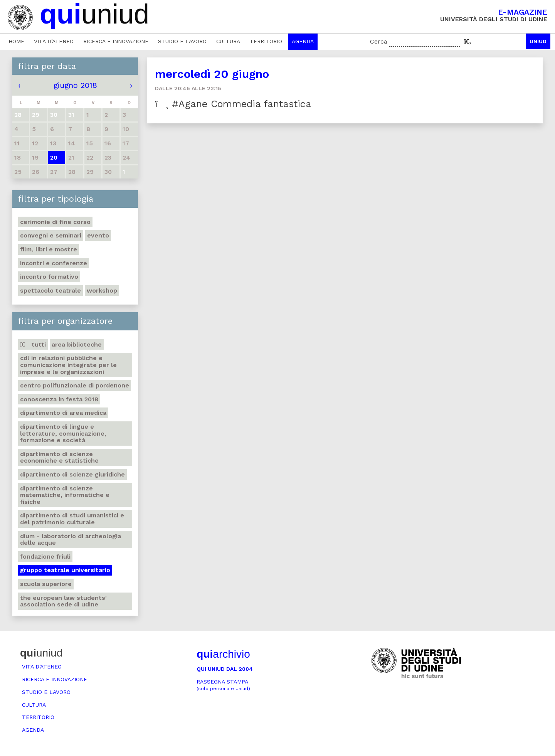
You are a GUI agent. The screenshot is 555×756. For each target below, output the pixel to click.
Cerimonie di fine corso (55, 222)
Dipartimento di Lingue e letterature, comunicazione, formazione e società (63, 433)
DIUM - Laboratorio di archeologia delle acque (71, 540)
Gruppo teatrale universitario (65, 570)
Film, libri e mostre (49, 249)
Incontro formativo (49, 277)
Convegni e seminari (51, 235)
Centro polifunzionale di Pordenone (75, 385)
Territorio (266, 41)
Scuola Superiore (46, 584)
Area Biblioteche (77, 344)
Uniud (538, 41)
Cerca (379, 41)
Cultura (228, 41)
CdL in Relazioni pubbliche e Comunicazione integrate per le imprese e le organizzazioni (68, 365)
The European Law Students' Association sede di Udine (63, 601)
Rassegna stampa (223, 685)
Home (16, 41)
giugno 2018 (75, 85)
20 (54, 157)
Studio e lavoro (182, 41)
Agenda (303, 41)
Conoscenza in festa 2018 (59, 399)
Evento (98, 235)
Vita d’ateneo (54, 41)
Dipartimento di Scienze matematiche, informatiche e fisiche (65, 495)
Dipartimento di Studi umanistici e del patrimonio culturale (72, 519)
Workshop (102, 290)
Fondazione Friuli (45, 556)
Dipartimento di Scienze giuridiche (72, 474)
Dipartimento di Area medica (63, 413)
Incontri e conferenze (54, 263)
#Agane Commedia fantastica (233, 104)
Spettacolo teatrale (50, 290)
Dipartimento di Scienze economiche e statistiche (59, 457)
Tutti (33, 344)
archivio (223, 654)
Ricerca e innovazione (116, 41)
